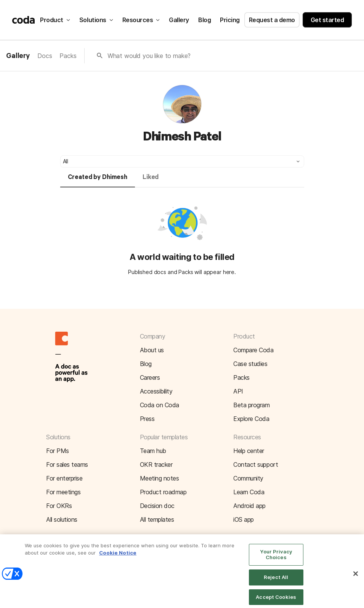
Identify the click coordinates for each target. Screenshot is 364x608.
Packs (68, 56)
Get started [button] (327, 20)
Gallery (179, 20)
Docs (45, 56)
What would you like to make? (149, 56)
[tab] (98, 181)
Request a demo (272, 20)
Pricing (230, 20)
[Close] (356, 577)
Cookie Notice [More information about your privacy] (118, 556)
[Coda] (24, 20)
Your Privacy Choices (276, 558)
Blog (204, 20)
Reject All (276, 581)
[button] (182, 161)
